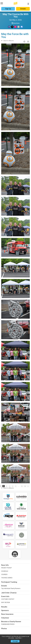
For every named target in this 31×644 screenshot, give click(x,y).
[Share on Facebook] (9, 27)
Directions (16, 23)
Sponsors (5, 610)
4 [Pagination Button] (13, 486)
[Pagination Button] (28, 486)
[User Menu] (28, 4)
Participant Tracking (9, 582)
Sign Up (8, 9)
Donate (23, 9)
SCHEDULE (5, 571)
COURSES (4, 574)
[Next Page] (28, 42)
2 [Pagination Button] (7, 486)
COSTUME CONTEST (8, 599)
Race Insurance (7, 614)
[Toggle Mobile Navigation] (2, 3)
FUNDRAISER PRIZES (8, 624)
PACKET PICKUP (6, 568)
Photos (4, 629)
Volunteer (5, 618)
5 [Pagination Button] (16, 486)
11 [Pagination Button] (22, 486)
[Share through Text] (22, 27)
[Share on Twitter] (12, 27)
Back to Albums (7, 41)
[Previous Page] (24, 42)
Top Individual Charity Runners (11, 588)
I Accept (15, 641)
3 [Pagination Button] (10, 486)
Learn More (18, 638)
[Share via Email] (18, 27)
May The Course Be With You (16, 15)
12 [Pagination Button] (25, 486)
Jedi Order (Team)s (9, 593)
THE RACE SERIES (7, 578)
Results (4, 607)
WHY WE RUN (6, 602)
